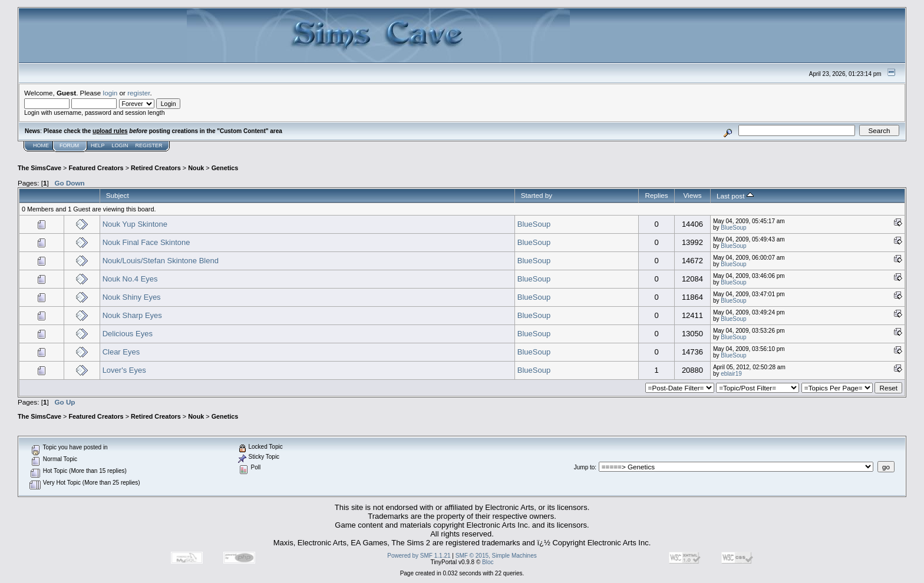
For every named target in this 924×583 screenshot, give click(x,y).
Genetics (225, 168)
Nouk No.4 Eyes (130, 279)
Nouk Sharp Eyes (132, 315)
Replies (657, 195)
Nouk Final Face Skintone (146, 242)
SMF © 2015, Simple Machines (496, 556)
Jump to (585, 467)
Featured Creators (96, 168)
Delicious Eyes (128, 334)
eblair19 (731, 374)
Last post (735, 196)
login (110, 93)
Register (149, 145)
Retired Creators (156, 168)
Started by (537, 195)
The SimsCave (39, 168)
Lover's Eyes (124, 370)
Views (692, 195)
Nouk (196, 168)
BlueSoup (534, 224)
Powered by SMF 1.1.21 (419, 556)
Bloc (488, 562)
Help (98, 145)
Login (120, 145)
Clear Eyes (121, 352)
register (138, 93)
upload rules (110, 131)
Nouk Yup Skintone (135, 224)
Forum (69, 145)
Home (41, 145)
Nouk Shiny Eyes (132, 297)
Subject (118, 195)
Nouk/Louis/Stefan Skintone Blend (161, 261)
